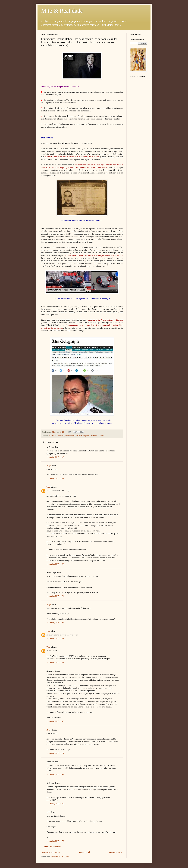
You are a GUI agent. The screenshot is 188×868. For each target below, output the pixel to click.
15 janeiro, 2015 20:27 (55, 478)
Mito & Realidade (62, 11)
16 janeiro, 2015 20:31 (55, 753)
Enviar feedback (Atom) (60, 857)
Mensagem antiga (115, 852)
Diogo (49, 466)
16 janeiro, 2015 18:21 (55, 638)
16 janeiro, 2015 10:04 (55, 596)
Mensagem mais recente (51, 852)
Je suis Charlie (70, 436)
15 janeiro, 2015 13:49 (55, 457)
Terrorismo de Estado (97, 436)
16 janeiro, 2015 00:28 (55, 564)
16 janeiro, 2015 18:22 (55, 662)
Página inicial (85, 852)
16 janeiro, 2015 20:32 (55, 774)
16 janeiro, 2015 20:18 (55, 721)
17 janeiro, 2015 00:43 (55, 804)
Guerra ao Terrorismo (57, 436)
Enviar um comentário (53, 847)
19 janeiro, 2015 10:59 (55, 841)
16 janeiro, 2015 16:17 (55, 623)
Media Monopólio (82, 436)
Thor (49, 487)
